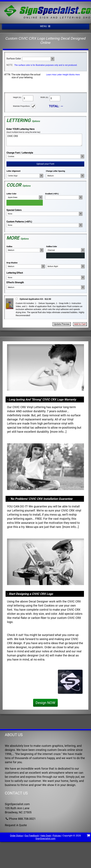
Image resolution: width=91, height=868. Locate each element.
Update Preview (62, 324)
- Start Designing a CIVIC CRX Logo (30, 594)
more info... (58, 432)
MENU (46, 26)
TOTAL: (54, 106)
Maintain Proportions (21, 106)
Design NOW (45, 703)
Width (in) (44, 97)
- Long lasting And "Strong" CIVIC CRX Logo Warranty (41, 399)
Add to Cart (80, 324)
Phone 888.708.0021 (20, 819)
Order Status (16, 836)
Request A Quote (16, 825)
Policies (57, 836)
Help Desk (46, 836)
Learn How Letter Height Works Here (63, 75)
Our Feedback (32, 836)
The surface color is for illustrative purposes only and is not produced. (46, 65)
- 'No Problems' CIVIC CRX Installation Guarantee (40, 499)
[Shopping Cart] (88, 836)
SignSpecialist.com (45, 839)
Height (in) (17, 97)
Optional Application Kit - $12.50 (35, 299)
